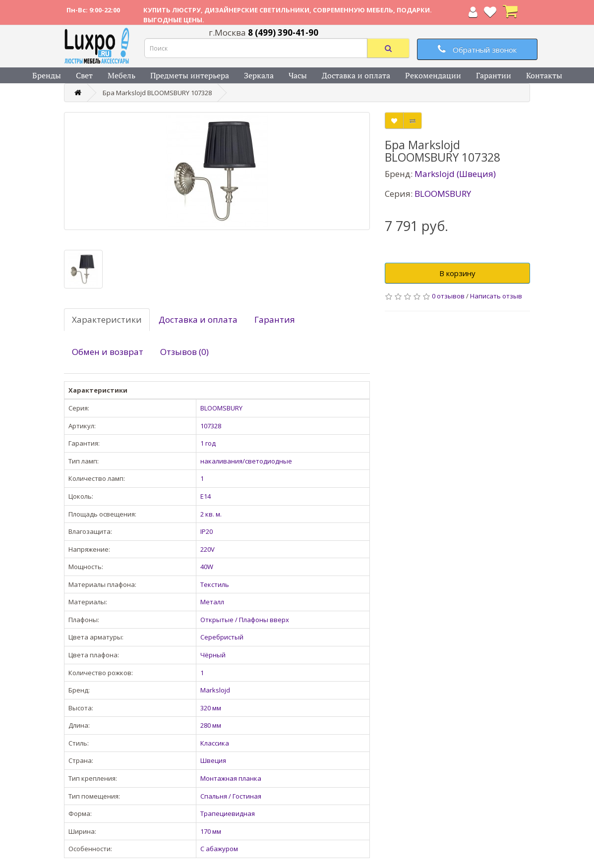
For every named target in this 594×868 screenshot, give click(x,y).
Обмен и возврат (108, 352)
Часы (298, 75)
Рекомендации (433, 75)
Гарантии (494, 75)
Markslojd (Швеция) (455, 174)
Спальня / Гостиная (231, 796)
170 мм (211, 831)
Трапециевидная (228, 813)
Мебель (121, 75)
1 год (208, 443)
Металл (212, 602)
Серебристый (222, 637)
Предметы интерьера (190, 75)
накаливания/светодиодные (246, 461)
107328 (211, 426)
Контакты (544, 75)
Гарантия (275, 319)
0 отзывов (448, 296)
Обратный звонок (477, 49)
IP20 (207, 531)
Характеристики (107, 319)
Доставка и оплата (356, 75)
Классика (215, 743)
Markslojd (215, 690)
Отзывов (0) (184, 352)
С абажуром (219, 849)
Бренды (47, 75)
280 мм (211, 725)
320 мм (211, 708)
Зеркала (259, 75)
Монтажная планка (231, 778)
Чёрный (213, 655)
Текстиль (215, 584)
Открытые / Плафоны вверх (245, 620)
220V (208, 549)
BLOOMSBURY (221, 408)
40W (207, 567)
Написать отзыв (496, 296)
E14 (206, 496)
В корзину (457, 273)
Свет (84, 75)
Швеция (213, 760)
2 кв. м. (211, 514)
